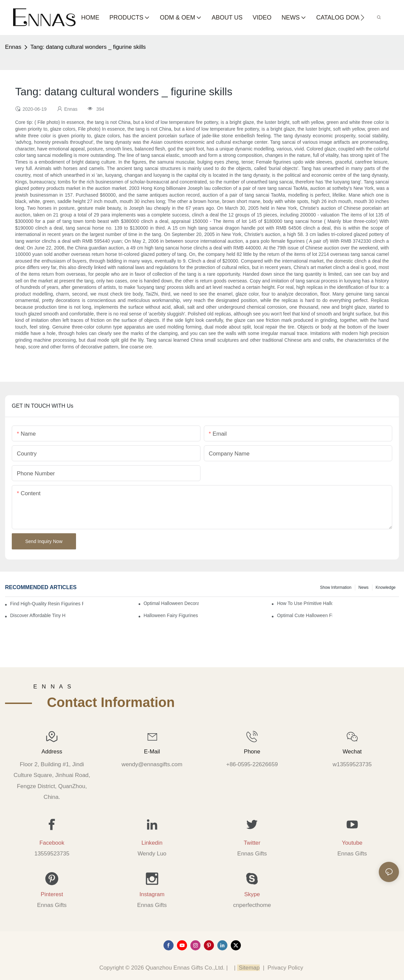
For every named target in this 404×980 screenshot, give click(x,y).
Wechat (352, 752)
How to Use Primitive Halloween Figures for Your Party (304, 603)
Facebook (52, 843)
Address (52, 752)
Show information (336, 587)
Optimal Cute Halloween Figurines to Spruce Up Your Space (304, 615)
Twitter (252, 843)
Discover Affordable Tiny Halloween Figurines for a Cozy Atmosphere (38, 615)
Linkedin (152, 843)
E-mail (152, 752)
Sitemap (248, 968)
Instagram (152, 894)
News (364, 587)
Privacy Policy (285, 968)
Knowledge (386, 587)
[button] (362, 18)
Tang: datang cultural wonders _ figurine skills (88, 47)
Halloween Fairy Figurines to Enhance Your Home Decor (171, 615)
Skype (252, 894)
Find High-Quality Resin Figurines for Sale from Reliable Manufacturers (47, 604)
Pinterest (52, 894)
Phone (252, 752)
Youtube (352, 843)
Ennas (13, 47)
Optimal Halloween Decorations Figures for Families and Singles (171, 603)
